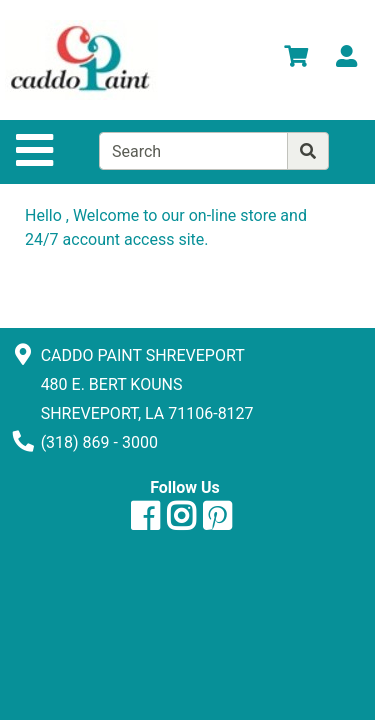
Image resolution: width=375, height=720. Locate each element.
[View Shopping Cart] (296, 59)
